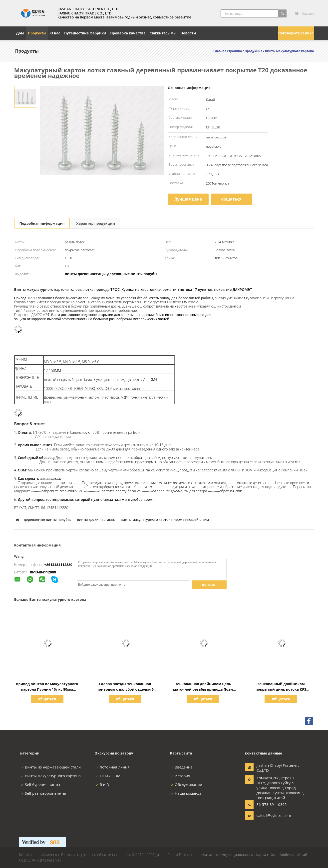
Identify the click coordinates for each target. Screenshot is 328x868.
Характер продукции (96, 223)
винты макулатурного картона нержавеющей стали (165, 519)
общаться (231, 199)
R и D (102, 784)
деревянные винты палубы (47, 519)
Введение (181, 767)
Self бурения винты (40, 784)
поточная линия (112, 767)
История (180, 776)
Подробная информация (42, 223)
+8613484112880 (58, 565)
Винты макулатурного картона (51, 776)
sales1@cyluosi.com (272, 815)
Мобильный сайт (294, 855)
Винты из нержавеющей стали (51, 767)
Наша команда (186, 793)
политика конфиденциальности (226, 855)
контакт (209, 585)
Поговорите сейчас (296, 33)
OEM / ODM (108, 776)
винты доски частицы (95, 519)
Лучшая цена (188, 199)
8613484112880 (43, 572)
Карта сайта (266, 855)
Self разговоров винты (43, 793)
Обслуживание (186, 784)
